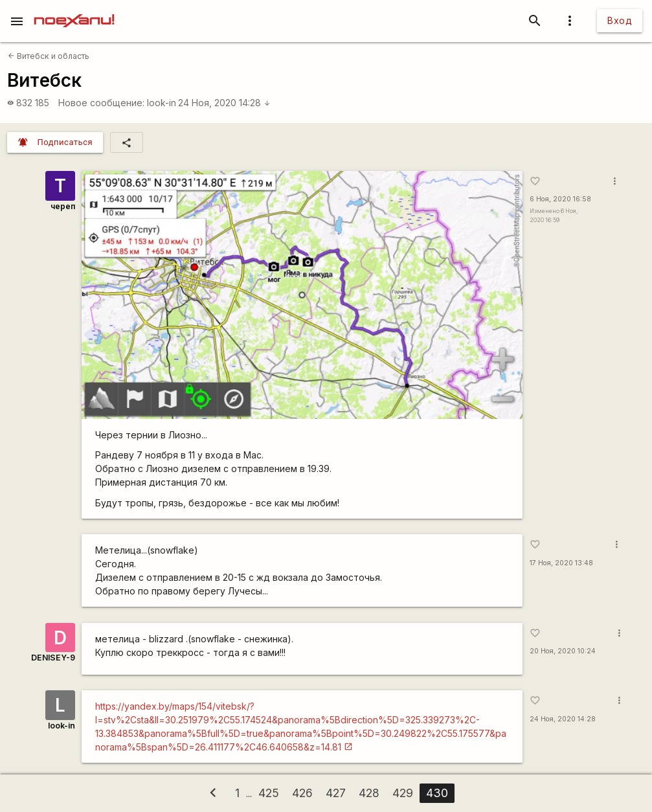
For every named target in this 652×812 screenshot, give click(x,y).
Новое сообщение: (101, 103)
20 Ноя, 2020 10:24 (563, 651)
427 (336, 793)
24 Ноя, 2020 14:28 (224, 103)
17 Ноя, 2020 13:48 (561, 563)
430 (437, 793)
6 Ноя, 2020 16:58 (560, 199)
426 (302, 793)
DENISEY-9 (53, 658)
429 (403, 793)
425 (269, 793)
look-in (162, 103)
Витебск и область (49, 56)
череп (63, 206)
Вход (620, 20)
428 (369, 793)
